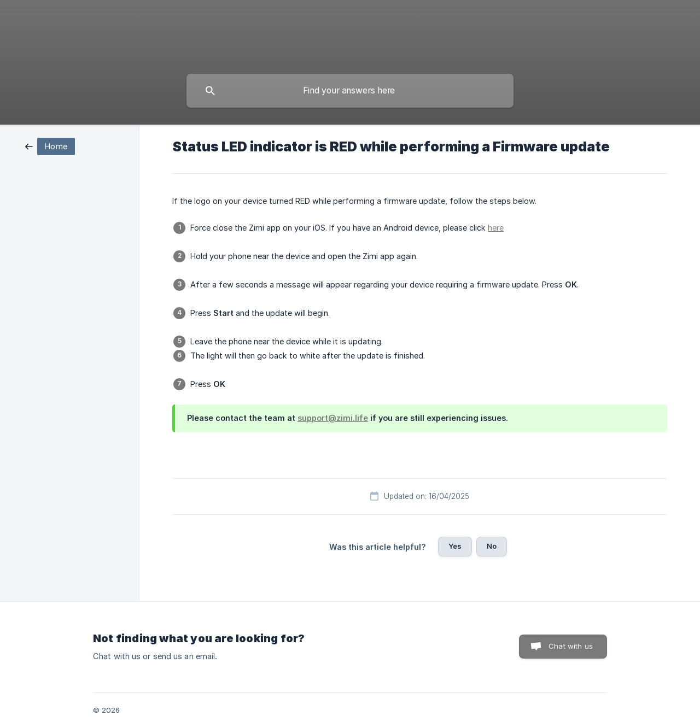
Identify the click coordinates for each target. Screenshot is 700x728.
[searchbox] (350, 91)
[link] (50, 146)
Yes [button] (455, 546)
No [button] (492, 546)
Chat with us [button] (571, 646)
